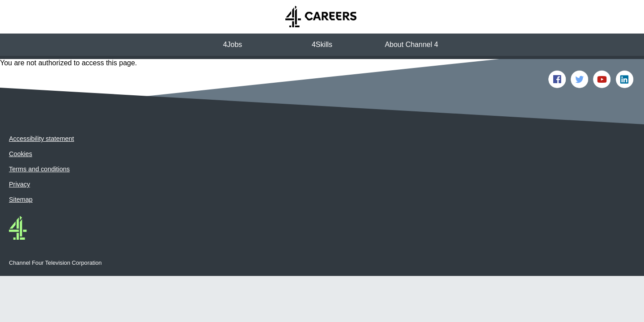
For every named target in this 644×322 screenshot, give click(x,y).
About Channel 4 (411, 44)
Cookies (21, 132)
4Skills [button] (322, 44)
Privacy (19, 162)
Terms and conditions (39, 147)
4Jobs (233, 44)
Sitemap (21, 178)
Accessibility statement (42, 117)
